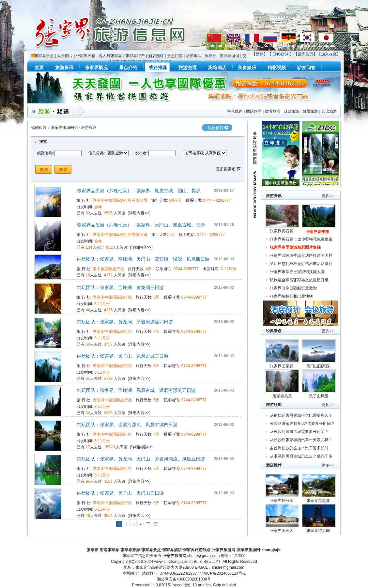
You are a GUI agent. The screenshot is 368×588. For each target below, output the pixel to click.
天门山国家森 (319, 366)
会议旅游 (329, 111)
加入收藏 (329, 54)
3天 (157, 297)
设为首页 (305, 54)
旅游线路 (89, 128)
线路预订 (216, 128)
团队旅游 (254, 111)
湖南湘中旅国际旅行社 (112, 297)
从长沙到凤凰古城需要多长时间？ (299, 432)
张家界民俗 (86, 56)
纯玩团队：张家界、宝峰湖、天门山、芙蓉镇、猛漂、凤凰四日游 (143, 259)
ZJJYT (215, 562)
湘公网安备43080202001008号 (184, 579)
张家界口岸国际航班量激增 (293, 288)
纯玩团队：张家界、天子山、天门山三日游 (120, 493)
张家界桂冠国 (282, 501)
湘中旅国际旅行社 (108, 269)
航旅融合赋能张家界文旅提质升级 (299, 280)
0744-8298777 (186, 269)
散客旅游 (273, 111)
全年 (98, 207)
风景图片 (65, 56)
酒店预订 (156, 56)
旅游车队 (194, 56)
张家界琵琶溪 (319, 501)
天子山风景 (319, 396)
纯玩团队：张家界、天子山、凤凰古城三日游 (123, 356)
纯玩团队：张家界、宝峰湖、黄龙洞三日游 (120, 287)
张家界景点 (44, 56)
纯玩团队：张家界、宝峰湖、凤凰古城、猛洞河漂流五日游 (136, 390)
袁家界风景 (282, 396)
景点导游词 (229, 56)
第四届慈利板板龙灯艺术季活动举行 (301, 264)
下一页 (152, 524)
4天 (149, 269)
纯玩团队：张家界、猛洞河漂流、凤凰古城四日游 (127, 425)
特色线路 (235, 111)
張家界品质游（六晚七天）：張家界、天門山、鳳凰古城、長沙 (141, 225)
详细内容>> (139, 213)
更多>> (328, 196)
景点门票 (175, 56)
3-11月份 (228, 269)
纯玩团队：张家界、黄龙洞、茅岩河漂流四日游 (125, 322)
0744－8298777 (217, 200)
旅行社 (210, 56)
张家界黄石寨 (282, 231)
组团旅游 (310, 111)
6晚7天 (175, 200)
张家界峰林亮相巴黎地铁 (291, 296)
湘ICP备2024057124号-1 (224, 573)
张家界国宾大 (282, 531)
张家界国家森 (282, 366)
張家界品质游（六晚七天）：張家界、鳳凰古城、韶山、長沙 (139, 191)
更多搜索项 (226, 169)
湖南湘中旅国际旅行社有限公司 (120, 200)
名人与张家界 (110, 56)
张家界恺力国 (319, 531)
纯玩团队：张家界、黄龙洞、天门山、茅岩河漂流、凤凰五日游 (141, 459)
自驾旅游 (291, 111)
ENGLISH (281, 54)
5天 (157, 400)
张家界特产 (135, 56)
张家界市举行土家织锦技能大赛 (297, 272)
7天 (172, 235)
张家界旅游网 (62, 128)
